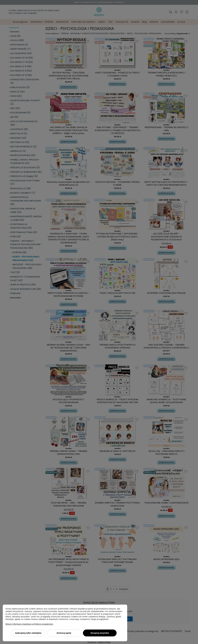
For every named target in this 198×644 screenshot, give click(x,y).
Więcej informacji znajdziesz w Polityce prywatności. (29, 624)
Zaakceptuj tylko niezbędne (28, 633)
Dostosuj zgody (64, 633)
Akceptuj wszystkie (100, 633)
